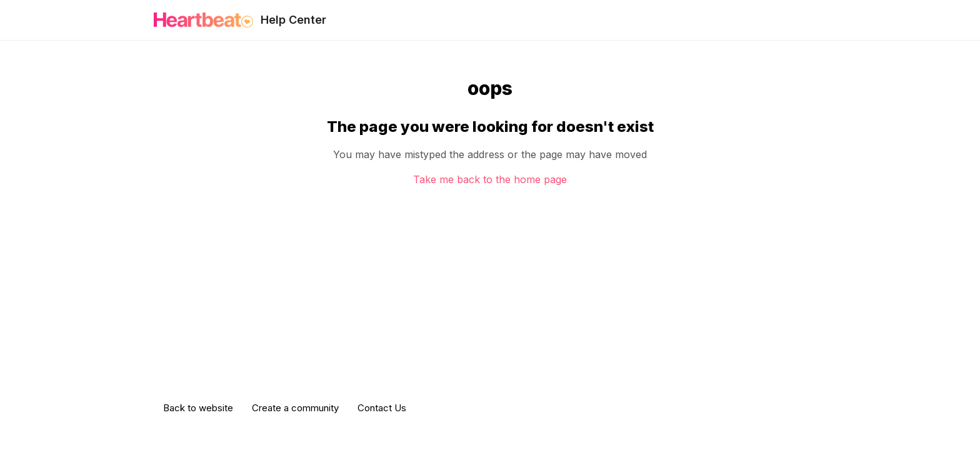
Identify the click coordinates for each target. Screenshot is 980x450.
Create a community (295, 408)
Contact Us (382, 408)
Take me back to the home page (490, 179)
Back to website (198, 408)
